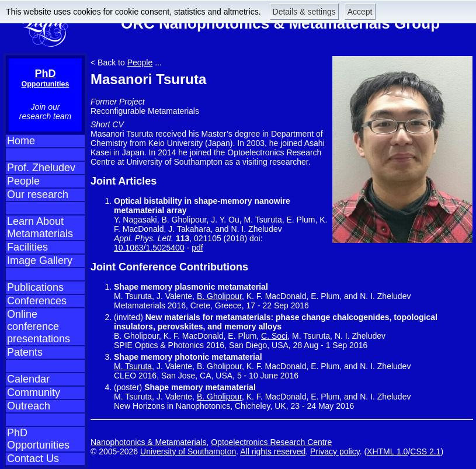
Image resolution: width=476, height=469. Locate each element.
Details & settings (304, 12)
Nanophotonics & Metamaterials (148, 442)
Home (21, 141)
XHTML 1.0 (387, 451)
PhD (46, 78)
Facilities (27, 247)
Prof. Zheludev (41, 168)
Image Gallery (40, 260)
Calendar (28, 379)
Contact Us (33, 458)
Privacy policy (335, 451)
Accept (360, 12)
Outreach (29, 406)
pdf (197, 248)
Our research (38, 194)
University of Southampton (188, 451)
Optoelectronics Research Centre (271, 442)
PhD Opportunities (38, 439)
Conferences (37, 301)
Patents (25, 352)
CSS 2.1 (425, 451)
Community (34, 392)
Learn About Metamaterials (40, 227)
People (23, 181)
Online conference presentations (39, 326)
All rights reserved (273, 451)
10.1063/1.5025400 (149, 248)
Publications (35, 287)
